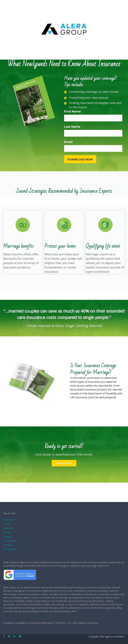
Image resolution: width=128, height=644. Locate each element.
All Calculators (11, 549)
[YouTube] (20, 636)
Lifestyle (8, 537)
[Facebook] (4, 636)
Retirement (9, 520)
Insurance (8, 528)
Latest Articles (11, 541)
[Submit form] (80, 159)
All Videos (8, 545)
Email (68, 142)
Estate (7, 524)
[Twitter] (9, 636)
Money (7, 532)
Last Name (72, 127)
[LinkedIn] (14, 636)
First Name (72, 112)
